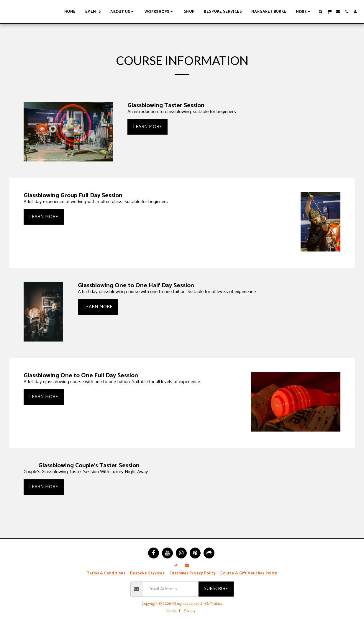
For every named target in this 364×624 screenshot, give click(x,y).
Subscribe (216, 589)
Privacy (189, 611)
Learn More (147, 127)
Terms (170, 611)
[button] (123, 12)
